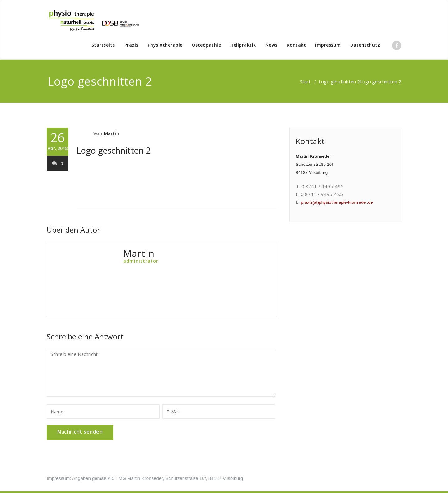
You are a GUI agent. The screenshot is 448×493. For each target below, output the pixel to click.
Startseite (103, 45)
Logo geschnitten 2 (339, 81)
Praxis (131, 45)
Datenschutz (365, 45)
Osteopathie (207, 45)
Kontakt (296, 45)
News (271, 45)
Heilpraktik (243, 45)
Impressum (328, 45)
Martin (112, 133)
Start (305, 81)
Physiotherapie (165, 45)
